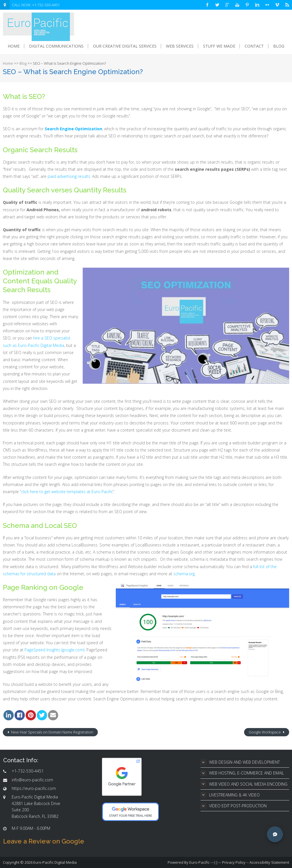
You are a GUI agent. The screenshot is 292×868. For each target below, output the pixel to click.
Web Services (180, 46)
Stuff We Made (219, 46)
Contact (254, 46)
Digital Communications (56, 46)
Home (14, 46)
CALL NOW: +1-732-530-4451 (36, 5)
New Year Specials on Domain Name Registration (52, 732)
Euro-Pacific (199, 862)
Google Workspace (265, 732)
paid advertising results (69, 176)
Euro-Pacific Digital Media (55, 862)
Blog (279, 46)
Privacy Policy (234, 862)
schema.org (184, 574)
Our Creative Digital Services (125, 46)
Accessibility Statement (269, 862)
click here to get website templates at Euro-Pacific (67, 492)
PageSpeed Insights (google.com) (54, 650)
